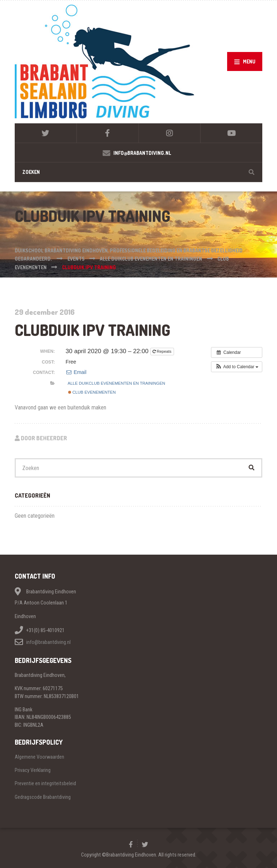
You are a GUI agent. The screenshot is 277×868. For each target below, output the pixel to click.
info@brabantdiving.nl (48, 642)
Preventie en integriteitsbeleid (45, 783)
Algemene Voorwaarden (39, 757)
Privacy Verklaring (33, 770)
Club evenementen (92, 392)
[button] (237, 367)
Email (76, 372)
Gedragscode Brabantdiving (43, 797)
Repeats (163, 351)
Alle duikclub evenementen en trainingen (117, 383)
